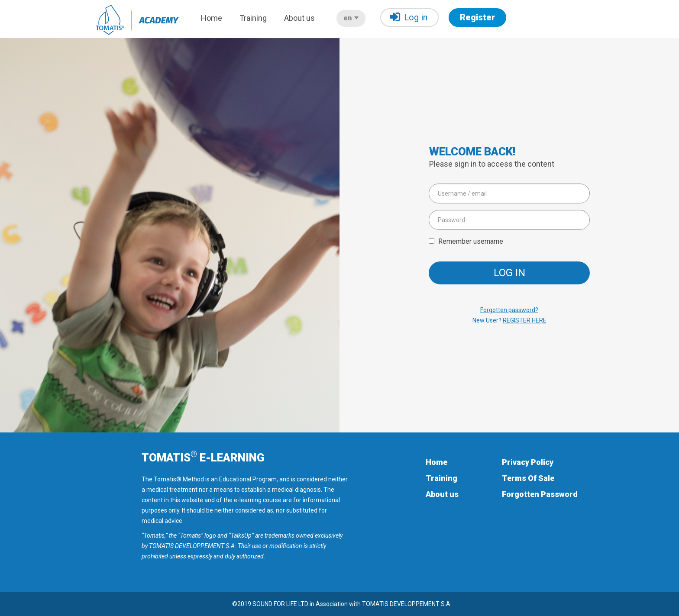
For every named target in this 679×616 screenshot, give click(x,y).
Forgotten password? (509, 310)
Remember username (471, 241)
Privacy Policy (528, 462)
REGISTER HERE (525, 320)
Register (477, 17)
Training (253, 18)
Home (212, 18)
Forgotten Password (540, 494)
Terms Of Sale (528, 478)
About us (299, 18)
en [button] (351, 18)
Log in (409, 17)
